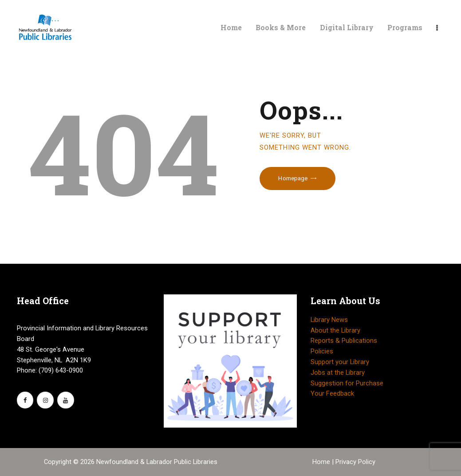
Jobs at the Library (338, 373)
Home (322, 462)
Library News (329, 320)
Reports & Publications (344, 341)
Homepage (293, 178)
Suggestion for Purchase (347, 383)
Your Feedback (332, 393)
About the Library (335, 330)
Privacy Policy (355, 462)
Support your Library (340, 362)
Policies (322, 351)
